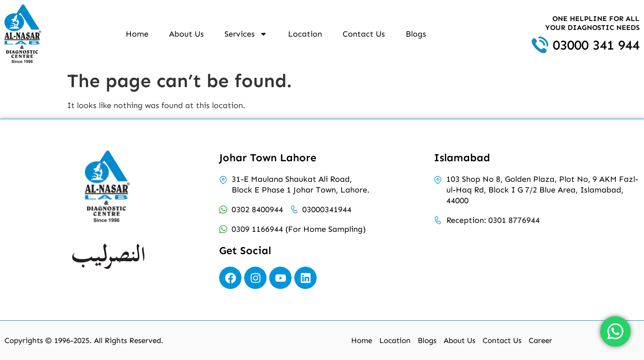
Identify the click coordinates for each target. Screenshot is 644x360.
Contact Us (364, 34)
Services (246, 34)
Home (137, 34)
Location (305, 34)
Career (540, 340)
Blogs (416, 34)
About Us (186, 34)
